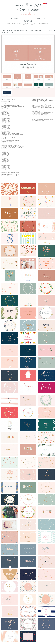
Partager (51, 31)
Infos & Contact (45, 24)
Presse (24, 25)
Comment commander (13, 24)
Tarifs (26, 24)
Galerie (34, 24)
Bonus (32, 25)
